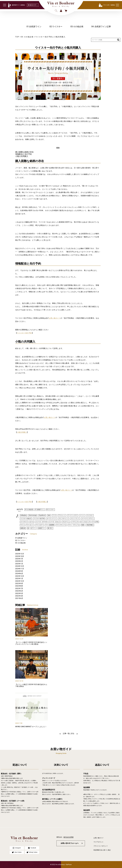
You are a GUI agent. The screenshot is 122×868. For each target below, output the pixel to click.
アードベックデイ (73, 515)
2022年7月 (19, 588)
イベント (82, 515)
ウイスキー (90, 515)
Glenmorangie (33, 515)
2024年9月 (19, 571)
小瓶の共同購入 (22, 156)
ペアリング (75, 522)
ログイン (61, 11)
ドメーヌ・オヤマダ (41, 522)
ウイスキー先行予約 (24, 333)
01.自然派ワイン (34, 27)
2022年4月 (19, 596)
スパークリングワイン (88, 519)
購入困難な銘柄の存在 (25, 152)
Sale (49, 515)
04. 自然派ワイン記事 (101, 27)
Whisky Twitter (32, 852)
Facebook (32, 848)
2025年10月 (20, 556)
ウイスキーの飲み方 (26, 519)
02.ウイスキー (56, 27)
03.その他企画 (77, 27)
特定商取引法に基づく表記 (102, 850)
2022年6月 (19, 591)
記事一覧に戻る (69, 734)
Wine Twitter (17, 852)
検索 (56, 11)
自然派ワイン (42, 528)
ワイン (22, 525)
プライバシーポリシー (101, 846)
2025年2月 (19, 561)
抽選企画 (23, 528)
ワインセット (30, 525)
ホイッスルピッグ (85, 522)
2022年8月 (19, 586)
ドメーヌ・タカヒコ (55, 522)
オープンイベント (52, 519)
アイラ (54, 515)
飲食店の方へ (33, 5)
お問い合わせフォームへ (70, 843)
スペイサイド (24, 522)
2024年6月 (19, 574)
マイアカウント (99, 842)
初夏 (83, 525)
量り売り (50, 528)
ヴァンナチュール (61, 525)
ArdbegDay (23, 515)
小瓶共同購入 (22, 432)
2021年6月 (19, 598)
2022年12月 (20, 581)
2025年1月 (19, 564)
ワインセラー (40, 525)
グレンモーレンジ (64, 519)
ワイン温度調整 (50, 525)
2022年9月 (19, 583)
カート (66, 11)
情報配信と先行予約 (24, 154)
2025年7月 (19, 559)
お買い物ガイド (55, 318)
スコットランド (75, 519)
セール (32, 522)
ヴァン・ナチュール (74, 525)
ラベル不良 (95, 522)
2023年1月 (19, 579)
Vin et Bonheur (61, 3)
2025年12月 (20, 554)
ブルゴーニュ (66, 522)
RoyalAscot (42, 515)
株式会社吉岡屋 (69, 837)
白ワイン (33, 528)
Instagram (17, 848)
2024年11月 (20, 569)
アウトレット (62, 515)
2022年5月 (19, 593)
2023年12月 (20, 576)
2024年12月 (20, 566)
